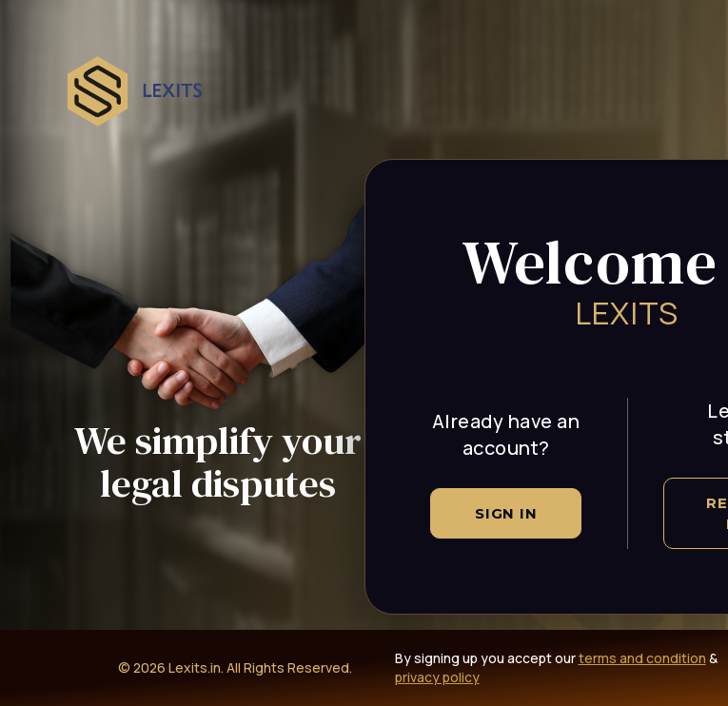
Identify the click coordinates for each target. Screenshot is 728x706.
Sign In (506, 513)
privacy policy (437, 677)
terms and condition (642, 658)
